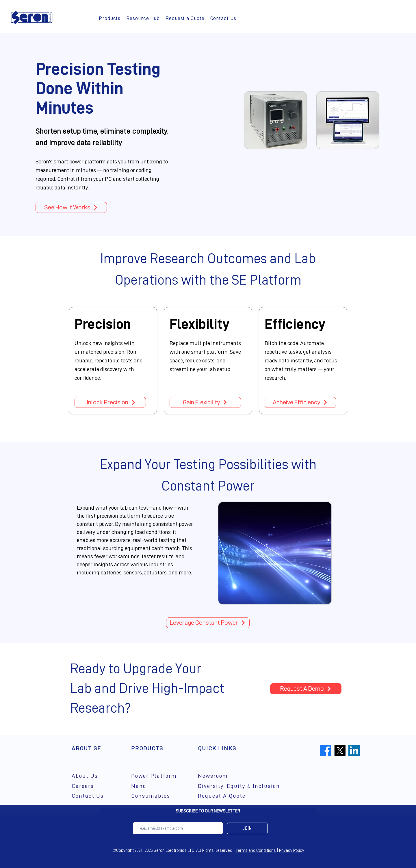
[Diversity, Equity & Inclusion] (251, 786)
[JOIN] (247, 828)
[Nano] (159, 786)
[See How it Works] (71, 207)
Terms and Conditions (256, 851)
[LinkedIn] (354, 750)
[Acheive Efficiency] (300, 402)
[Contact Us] (92, 796)
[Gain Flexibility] (205, 402)
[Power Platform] (159, 776)
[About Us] (92, 776)
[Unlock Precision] (110, 402)
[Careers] (92, 786)
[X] (340, 750)
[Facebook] (326, 750)
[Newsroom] (218, 776)
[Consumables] (159, 796)
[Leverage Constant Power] (208, 623)
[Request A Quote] (234, 796)
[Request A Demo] (306, 689)
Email (140, 819)
